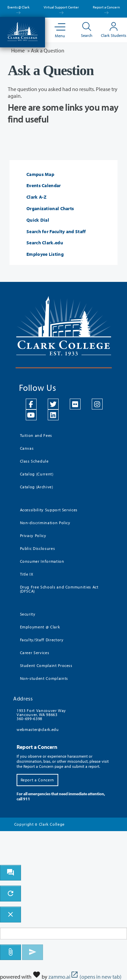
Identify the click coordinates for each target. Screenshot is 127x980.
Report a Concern (106, 9)
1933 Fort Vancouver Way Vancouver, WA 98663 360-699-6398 (41, 715)
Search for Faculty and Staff (56, 232)
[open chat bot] (10, 873)
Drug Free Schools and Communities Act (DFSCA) (59, 589)
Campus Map (40, 174)
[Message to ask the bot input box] (63, 933)
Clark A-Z (37, 197)
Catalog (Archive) (37, 487)
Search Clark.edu (45, 243)
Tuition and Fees (36, 435)
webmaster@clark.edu (38, 729)
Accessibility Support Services (49, 510)
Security (28, 614)
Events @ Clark (18, 9)
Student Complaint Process (46, 665)
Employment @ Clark (40, 627)
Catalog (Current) (37, 474)
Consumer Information (42, 561)
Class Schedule (34, 461)
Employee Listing (45, 254)
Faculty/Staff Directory (42, 640)
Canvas (27, 448)
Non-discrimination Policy (45, 523)
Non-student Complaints (44, 678)
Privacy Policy (33, 536)
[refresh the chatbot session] (10, 894)
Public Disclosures (38, 548)
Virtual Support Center (61, 9)
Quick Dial (38, 220)
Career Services (35, 653)
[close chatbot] (10, 915)
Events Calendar (44, 186)
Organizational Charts (50, 209)
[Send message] (33, 952)
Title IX (27, 574)
